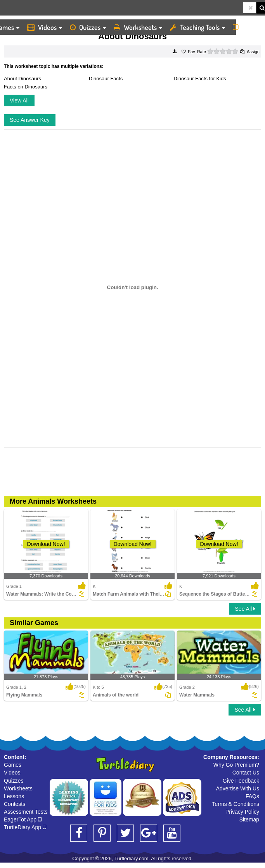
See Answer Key (30, 120)
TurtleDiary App (25, 827)
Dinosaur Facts (106, 79)
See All (245, 609)
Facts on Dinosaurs (26, 87)
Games (13, 765)
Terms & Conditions (236, 804)
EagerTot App (23, 819)
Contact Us (246, 773)
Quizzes (88, 27)
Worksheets (138, 27)
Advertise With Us (238, 788)
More (247, 27)
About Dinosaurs (23, 79)
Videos (45, 27)
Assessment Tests (26, 812)
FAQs (252, 796)
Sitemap (249, 819)
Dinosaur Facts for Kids (200, 79)
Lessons (14, 796)
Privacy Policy (242, 812)
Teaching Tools (197, 27)
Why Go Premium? (236, 765)
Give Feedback (241, 781)
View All (19, 100)
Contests (15, 804)
